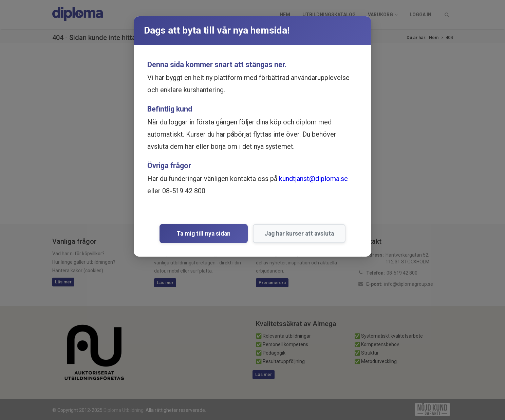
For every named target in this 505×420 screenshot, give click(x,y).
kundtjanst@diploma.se (313, 179)
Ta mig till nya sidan (204, 234)
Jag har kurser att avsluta (293, 234)
